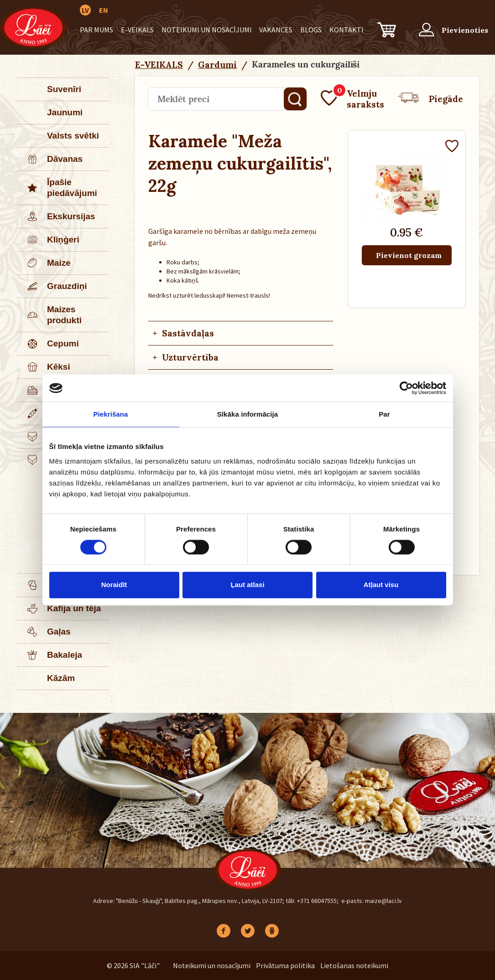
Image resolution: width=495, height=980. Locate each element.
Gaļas (44, 632)
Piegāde (430, 99)
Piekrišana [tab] (110, 414)
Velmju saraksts (352, 99)
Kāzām (61, 678)
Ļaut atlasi (247, 585)
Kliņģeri (49, 240)
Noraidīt (114, 585)
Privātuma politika (285, 965)
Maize (44, 263)
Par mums (96, 30)
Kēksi (44, 367)
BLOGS (311, 30)
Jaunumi (65, 112)
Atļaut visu (381, 585)
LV (85, 10)
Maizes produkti (50, 315)
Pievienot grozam (409, 255)
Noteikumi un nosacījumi (207, 30)
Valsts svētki (73, 136)
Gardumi (217, 65)
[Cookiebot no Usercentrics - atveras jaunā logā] (406, 388)
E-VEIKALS (137, 30)
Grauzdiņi (52, 286)
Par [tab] (384, 414)
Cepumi (48, 344)
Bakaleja (50, 655)
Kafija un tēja (59, 609)
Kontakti (346, 30)
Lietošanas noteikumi (354, 965)
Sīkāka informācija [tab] (248, 414)
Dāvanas (50, 159)
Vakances (276, 30)
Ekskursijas (57, 217)
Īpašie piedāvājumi (57, 188)
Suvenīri (64, 89)
